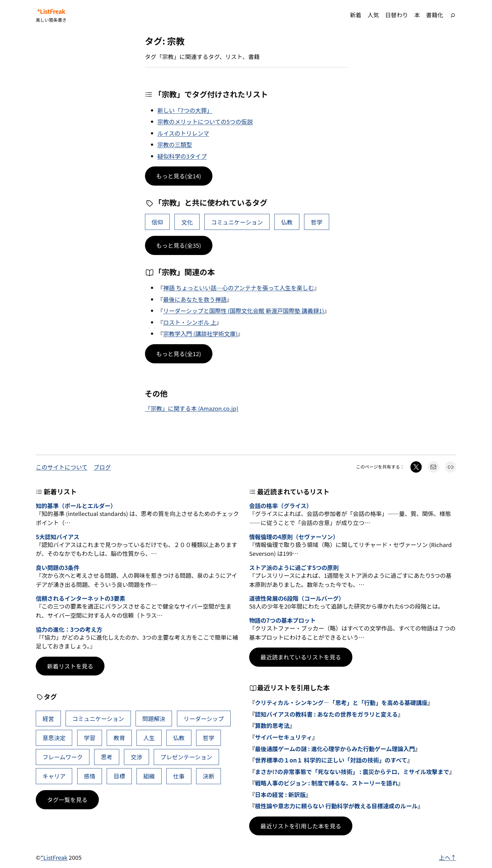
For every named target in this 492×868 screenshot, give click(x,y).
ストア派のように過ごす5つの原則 (294, 567)
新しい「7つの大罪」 (185, 110)
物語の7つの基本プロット (282, 620)
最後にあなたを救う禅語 (195, 299)
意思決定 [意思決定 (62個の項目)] (54, 738)
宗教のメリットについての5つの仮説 (205, 122)
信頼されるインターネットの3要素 (80, 598)
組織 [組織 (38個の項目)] (149, 776)
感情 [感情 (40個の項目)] (90, 776)
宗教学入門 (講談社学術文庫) (200, 334)
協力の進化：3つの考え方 (69, 629)
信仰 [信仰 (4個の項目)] (157, 222)
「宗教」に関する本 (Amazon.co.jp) (192, 408)
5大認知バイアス (58, 537)
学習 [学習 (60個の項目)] (90, 738)
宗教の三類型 (175, 144)
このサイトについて (62, 467)
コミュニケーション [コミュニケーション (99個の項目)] (237, 222)
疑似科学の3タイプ (182, 156)
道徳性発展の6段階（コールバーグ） (297, 598)
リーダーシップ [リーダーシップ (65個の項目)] (204, 719)
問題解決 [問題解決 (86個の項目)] (154, 719)
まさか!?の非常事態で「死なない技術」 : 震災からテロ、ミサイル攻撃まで (352, 772)
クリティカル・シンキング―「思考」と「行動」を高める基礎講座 (341, 703)
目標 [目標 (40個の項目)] (119, 776)
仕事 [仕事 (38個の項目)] (179, 776)
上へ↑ (448, 857)
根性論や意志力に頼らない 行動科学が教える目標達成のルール (336, 806)
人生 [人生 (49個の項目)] (149, 738)
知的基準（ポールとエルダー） (76, 506)
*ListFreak (51, 11)
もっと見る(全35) (179, 245)
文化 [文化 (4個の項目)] (187, 222)
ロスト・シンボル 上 (190, 322)
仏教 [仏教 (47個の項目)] (287, 222)
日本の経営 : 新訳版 (280, 795)
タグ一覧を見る (67, 800)
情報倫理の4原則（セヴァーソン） (294, 537)
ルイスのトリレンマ (183, 133)
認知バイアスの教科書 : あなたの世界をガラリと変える (326, 714)
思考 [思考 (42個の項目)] (107, 757)
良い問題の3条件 (58, 567)
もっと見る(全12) (179, 354)
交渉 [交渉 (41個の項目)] (136, 757)
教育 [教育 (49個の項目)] (119, 738)
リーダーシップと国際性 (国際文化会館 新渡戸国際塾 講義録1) (244, 311)
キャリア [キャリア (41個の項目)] (54, 776)
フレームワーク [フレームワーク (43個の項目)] (62, 757)
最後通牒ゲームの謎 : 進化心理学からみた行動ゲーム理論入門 (335, 749)
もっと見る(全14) (179, 176)
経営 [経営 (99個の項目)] (48, 719)
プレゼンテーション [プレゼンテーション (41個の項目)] (186, 757)
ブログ (102, 467)
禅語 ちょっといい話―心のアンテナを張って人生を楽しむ (239, 288)
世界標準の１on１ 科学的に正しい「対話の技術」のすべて (331, 760)
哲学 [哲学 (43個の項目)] (317, 222)
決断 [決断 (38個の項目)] (209, 776)
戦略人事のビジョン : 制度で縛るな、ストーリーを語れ (326, 783)
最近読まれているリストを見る (301, 657)
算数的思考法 (272, 725)
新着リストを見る (70, 666)
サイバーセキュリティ (283, 737)
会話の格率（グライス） (281, 506)
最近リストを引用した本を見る (301, 826)
